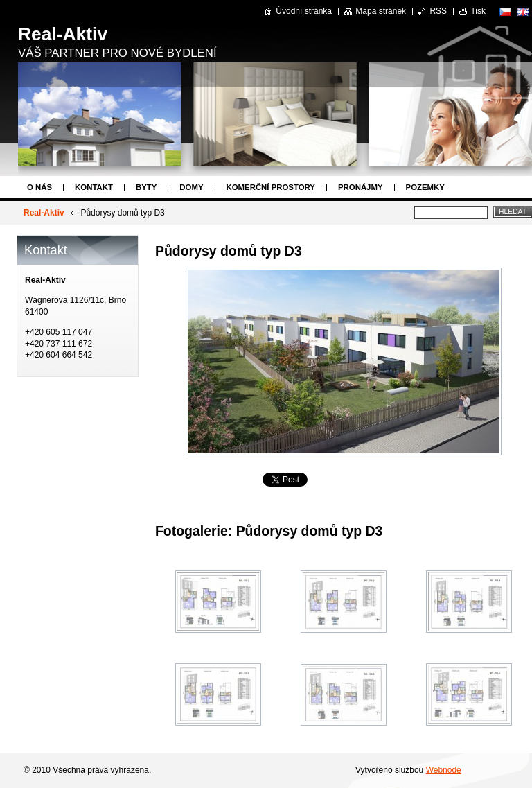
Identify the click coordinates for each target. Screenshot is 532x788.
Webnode (444, 770)
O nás (39, 187)
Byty (146, 187)
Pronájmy (361, 187)
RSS (438, 11)
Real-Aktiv (44, 213)
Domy (191, 187)
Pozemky (425, 187)
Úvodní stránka (304, 11)
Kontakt (94, 187)
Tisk (478, 11)
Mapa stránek (381, 11)
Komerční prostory (271, 187)
